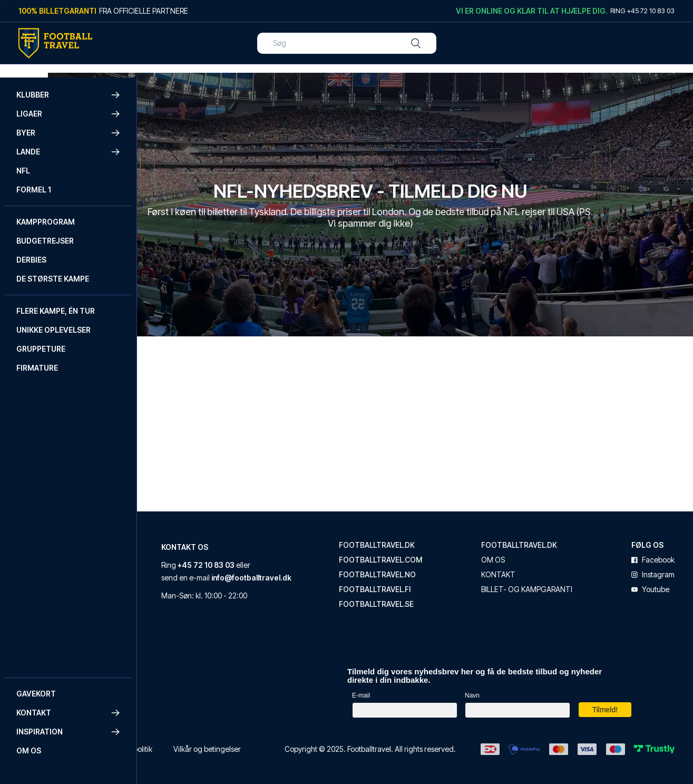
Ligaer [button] (69, 114)
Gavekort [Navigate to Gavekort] (36, 694)
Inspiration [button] (69, 732)
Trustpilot (171, 656)
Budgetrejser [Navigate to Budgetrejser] (45, 241)
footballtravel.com (414, 550)
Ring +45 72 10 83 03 (642, 11)
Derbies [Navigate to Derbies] (31, 260)
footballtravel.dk (411, 536)
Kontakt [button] (69, 713)
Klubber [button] (69, 95)
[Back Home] (55, 43)
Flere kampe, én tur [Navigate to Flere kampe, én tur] (56, 311)
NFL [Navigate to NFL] (23, 171)
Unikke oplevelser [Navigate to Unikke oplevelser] (53, 330)
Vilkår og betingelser (287, 744)
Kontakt (532, 565)
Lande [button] (69, 152)
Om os (527, 550)
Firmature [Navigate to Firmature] (37, 368)
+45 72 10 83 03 (295, 555)
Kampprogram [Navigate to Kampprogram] (46, 222)
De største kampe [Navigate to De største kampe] (53, 279)
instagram (671, 565)
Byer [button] (69, 133)
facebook (671, 550)
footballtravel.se (410, 595)
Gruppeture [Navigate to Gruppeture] (41, 349)
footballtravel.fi (408, 580)
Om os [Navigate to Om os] (29, 751)
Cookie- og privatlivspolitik (195, 744)
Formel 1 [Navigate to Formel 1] (34, 190)
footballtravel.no (411, 565)
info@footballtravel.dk (290, 593)
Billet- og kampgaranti (540, 584)
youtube (669, 580)
